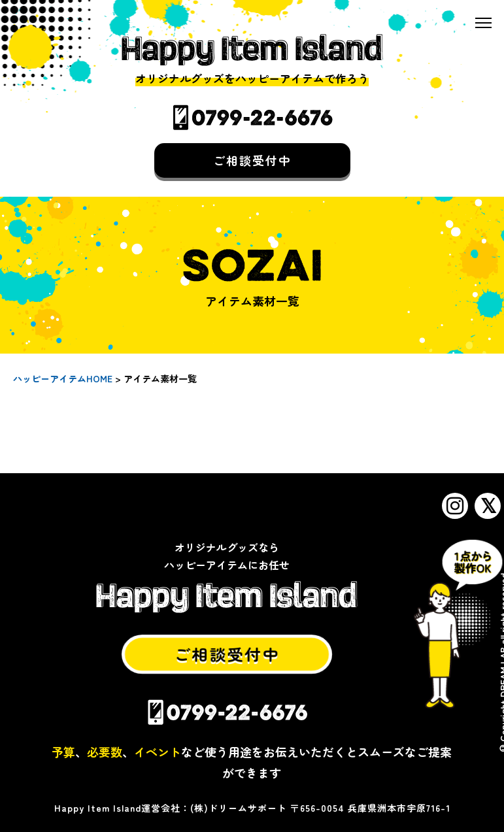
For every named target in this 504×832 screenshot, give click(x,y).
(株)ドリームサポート (239, 808)
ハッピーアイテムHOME (63, 378)
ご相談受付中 (252, 159)
